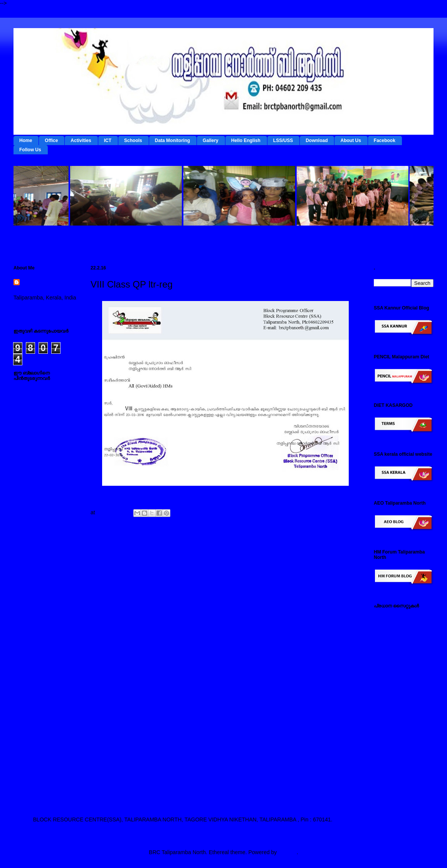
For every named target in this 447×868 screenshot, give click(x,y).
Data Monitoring (172, 140)
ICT (108, 140)
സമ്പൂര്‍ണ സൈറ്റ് (397, 738)
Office (51, 140)
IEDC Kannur (390, 617)
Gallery (211, 140)
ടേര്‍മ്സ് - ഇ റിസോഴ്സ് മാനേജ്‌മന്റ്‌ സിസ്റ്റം (400, 632)
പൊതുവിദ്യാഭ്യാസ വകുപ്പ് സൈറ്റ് (401, 711)
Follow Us (30, 150)
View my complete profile (43, 308)
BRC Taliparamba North (44, 286)
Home (26, 140)
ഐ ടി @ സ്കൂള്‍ (393, 677)
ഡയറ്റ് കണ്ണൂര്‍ (392, 666)
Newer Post (110, 551)
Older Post (342, 551)
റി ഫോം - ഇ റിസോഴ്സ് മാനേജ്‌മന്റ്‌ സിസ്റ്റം (400, 651)
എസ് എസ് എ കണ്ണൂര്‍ (402, 768)
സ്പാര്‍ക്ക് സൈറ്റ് (396, 726)
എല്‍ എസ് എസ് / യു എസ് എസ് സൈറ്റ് (401, 693)
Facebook (385, 140)
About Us (350, 140)
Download (317, 140)
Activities (81, 140)
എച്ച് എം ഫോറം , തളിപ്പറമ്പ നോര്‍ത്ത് (398, 753)
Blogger (287, 852)
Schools (133, 140)
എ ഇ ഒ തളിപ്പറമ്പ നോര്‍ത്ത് (396, 783)
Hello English (246, 140)
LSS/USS (283, 140)
